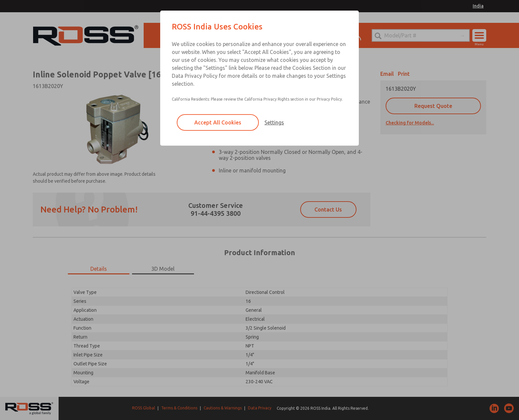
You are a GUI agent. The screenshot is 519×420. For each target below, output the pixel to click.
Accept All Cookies (218, 122)
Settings (274, 122)
